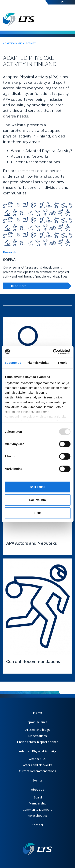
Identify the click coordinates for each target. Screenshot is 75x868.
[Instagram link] (39, 837)
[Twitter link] (36, 837)
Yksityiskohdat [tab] (38, 363)
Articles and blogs (38, 730)
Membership (37, 803)
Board (38, 797)
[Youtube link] (42, 837)
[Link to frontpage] (37, 849)
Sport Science (37, 722)
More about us (37, 815)
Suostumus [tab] (13, 363)
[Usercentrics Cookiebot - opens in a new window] (53, 351)
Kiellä (37, 513)
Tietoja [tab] (62, 363)
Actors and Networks (38, 765)
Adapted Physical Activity (19, 43)
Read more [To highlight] (19, 286)
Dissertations (37, 736)
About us (38, 789)
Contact (37, 825)
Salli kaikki (37, 487)
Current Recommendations (37, 771)
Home (38, 713)
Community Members (38, 809)
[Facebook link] (33, 837)
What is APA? (38, 759)
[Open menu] (71, 19)
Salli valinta (37, 500)
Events (37, 780)
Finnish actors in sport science (38, 742)
